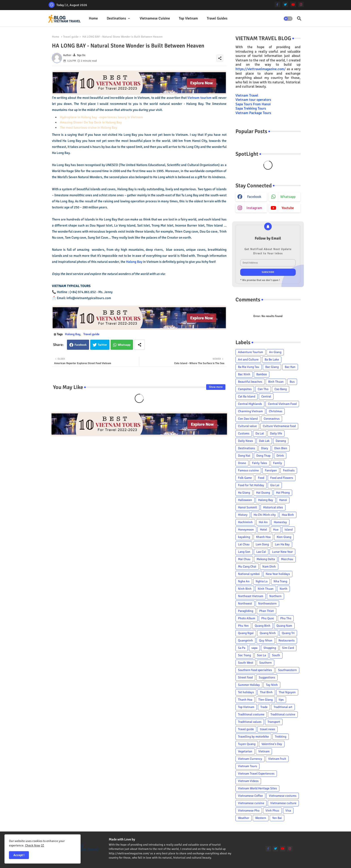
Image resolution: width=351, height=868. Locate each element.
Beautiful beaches (250, 382)
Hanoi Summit (247, 507)
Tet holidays (246, 692)
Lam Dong (262, 544)
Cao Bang (281, 389)
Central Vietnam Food (282, 404)
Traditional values (250, 722)
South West (246, 663)
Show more (216, 387)
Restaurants (287, 640)
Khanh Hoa (263, 537)
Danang (281, 441)
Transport (274, 722)
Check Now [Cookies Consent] (33, 845)
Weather (244, 818)
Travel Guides (217, 18)
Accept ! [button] (19, 855)
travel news (268, 729)
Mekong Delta (266, 559)
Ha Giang (244, 493)
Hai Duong (263, 493)
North (284, 589)
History (243, 515)
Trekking (281, 737)
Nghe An (244, 581)
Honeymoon (246, 530)
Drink (280, 456)
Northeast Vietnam (251, 596)
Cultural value (247, 426)
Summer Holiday (249, 685)
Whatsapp (124, 345)
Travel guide (71, 37)
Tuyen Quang (247, 744)
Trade (264, 707)
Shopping (270, 648)
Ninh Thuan (266, 589)
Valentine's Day (272, 744)
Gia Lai (275, 485)
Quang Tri (288, 633)
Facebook (81, 345)
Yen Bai (277, 818)
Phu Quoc (268, 618)
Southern (265, 663)
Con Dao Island (248, 419)
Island (289, 530)
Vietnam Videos (248, 781)
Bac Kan (290, 367)
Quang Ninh (268, 633)
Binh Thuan (276, 382)
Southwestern (287, 670)
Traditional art (283, 707)
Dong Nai (244, 456)
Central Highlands (250, 404)
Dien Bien (281, 448)
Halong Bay (134, 262)
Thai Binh (266, 692)
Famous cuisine (248, 470)
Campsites (245, 389)
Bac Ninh (244, 374)
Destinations (116, 18)
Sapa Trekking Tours (251, 108)
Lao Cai (261, 552)
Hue (276, 530)
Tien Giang (265, 700)
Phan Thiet (266, 611)
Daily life (276, 433)
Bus (292, 382)
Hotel (263, 530)
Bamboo (262, 374)
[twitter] (285, 4)
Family (278, 463)
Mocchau (287, 559)
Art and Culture (248, 360)
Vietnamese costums (283, 796)
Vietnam (264, 751)
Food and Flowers (282, 478)
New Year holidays (278, 574)
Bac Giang (272, 367)
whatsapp (288, 197)
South (276, 655)
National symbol (249, 574)
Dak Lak (264, 441)
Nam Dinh (269, 567)
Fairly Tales (260, 463)
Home (93, 18)
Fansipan (271, 470)
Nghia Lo (262, 581)
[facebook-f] (277, 4)
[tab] (93, 18)
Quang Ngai (246, 633)
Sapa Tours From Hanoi (253, 104)
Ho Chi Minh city (265, 515)
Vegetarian (245, 751)
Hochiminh (245, 522)
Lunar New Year (282, 552)
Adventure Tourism (250, 352)
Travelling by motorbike (253, 737)
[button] (288, 19)
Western (261, 818)
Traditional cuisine (283, 714)
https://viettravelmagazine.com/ (261, 69)
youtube (288, 208)
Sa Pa (242, 648)
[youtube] (293, 4)
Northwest (245, 603)
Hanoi (283, 500)
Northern (275, 596)
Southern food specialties (255, 670)
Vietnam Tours (247, 766)
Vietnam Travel (247, 95)
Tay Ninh (272, 685)
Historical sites (273, 507)
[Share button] (139, 345)
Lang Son (244, 552)
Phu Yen (243, 626)
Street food (245, 677)
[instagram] (301, 4)
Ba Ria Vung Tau (249, 367)
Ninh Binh (245, 589)
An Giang (275, 352)
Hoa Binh (288, 515)
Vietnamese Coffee (250, 796)
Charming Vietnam (250, 411)
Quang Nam (284, 626)
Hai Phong (283, 493)
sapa (254, 648)
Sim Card (288, 648)
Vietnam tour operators (253, 100)
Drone (242, 463)
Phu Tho (286, 618)
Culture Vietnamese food (279, 426)
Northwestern (267, 603)
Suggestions (267, 677)
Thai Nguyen (287, 692)
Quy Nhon (266, 640)
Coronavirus (272, 419)
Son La (261, 655)
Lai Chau (244, 544)
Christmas (276, 411)
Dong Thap (263, 456)
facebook (254, 197)
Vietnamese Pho (249, 811)
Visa (288, 811)
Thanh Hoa (245, 700)
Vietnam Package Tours (253, 113)
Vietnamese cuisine (155, 18)
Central (266, 396)
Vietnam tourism (199, 98)
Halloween (245, 500)
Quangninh (245, 640)
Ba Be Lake (272, 360)
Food (261, 478)
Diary (265, 448)
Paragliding (246, 611)
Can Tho (263, 389)
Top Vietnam (188, 18)
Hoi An (263, 522)
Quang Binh (263, 626)
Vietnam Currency (250, 759)
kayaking (244, 537)
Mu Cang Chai (247, 567)
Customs (244, 433)
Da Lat (260, 433)
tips (281, 700)
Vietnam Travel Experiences (256, 774)
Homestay (280, 522)
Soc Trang (244, 655)
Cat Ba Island (247, 396)
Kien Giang (284, 537)
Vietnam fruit (277, 759)
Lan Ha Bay (282, 544)
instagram (254, 208)
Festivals (289, 470)
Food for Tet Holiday (251, 485)
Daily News (245, 441)
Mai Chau (244, 559)
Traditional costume (251, 714)
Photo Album (247, 618)
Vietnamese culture (283, 803)
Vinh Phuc (272, 811)
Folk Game (245, 478)
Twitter (102, 345)
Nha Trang (280, 581)
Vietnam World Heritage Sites (257, 788)
